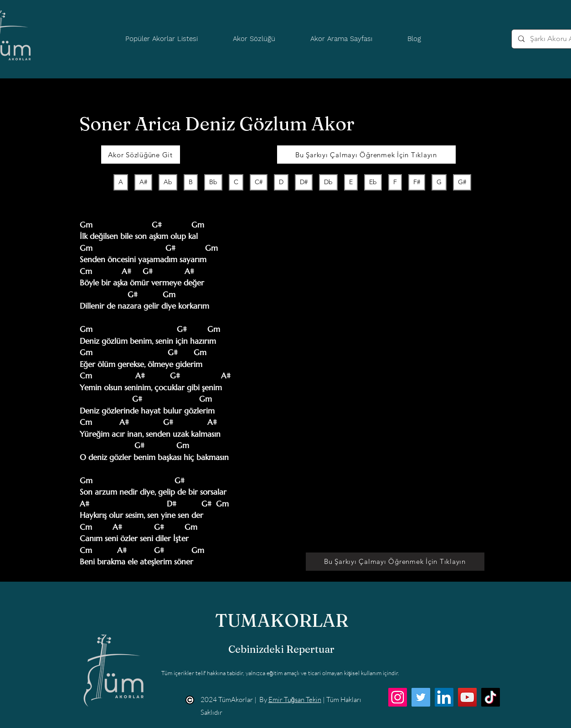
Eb (373, 182)
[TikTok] (491, 697)
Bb (213, 182)
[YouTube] (467, 697)
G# (462, 182)
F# (417, 182)
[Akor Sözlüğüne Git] (141, 155)
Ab (168, 182)
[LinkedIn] (444, 697)
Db (328, 182)
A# (143, 182)
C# (258, 182)
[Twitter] (421, 697)
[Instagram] (398, 697)
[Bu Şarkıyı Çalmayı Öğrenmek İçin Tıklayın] (366, 155)
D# (304, 182)
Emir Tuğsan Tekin (295, 700)
